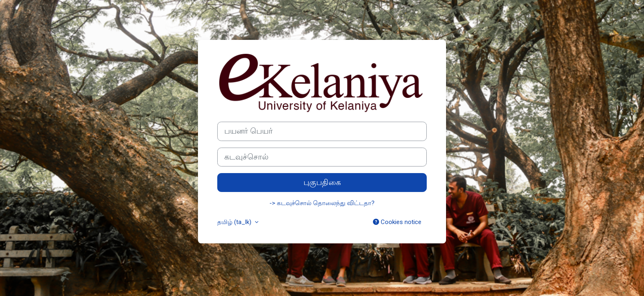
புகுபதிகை (322, 183)
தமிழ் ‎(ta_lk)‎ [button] (235, 222)
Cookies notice (397, 222)
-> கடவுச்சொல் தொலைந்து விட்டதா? (322, 203)
